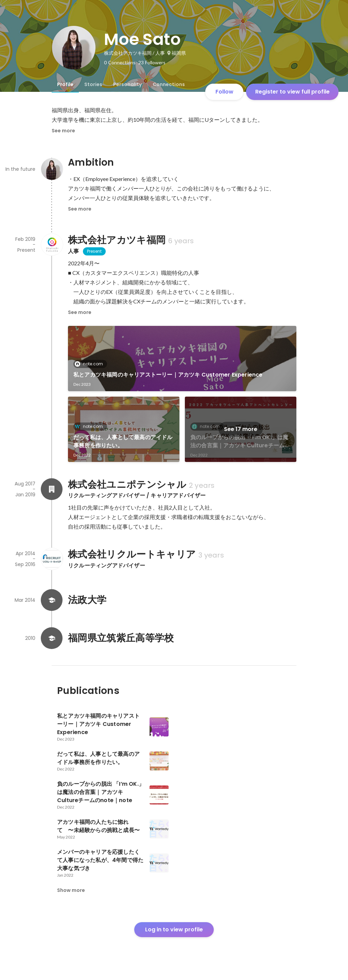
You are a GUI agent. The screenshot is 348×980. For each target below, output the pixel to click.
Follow (224, 92)
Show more (71, 890)
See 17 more (241, 429)
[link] (182, 359)
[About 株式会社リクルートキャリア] (52, 559)
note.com (91, 364)
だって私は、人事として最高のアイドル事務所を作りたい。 (123, 441)
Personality (127, 84)
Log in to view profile (174, 929)
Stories (93, 84)
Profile (65, 84)
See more (63, 131)
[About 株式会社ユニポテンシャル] (52, 489)
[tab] (65, 84)
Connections (169, 84)
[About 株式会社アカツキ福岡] (52, 245)
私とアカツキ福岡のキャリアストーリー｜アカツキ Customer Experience (168, 375)
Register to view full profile (292, 92)
